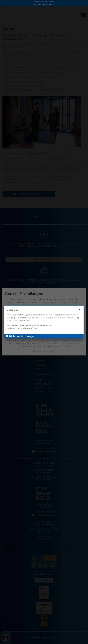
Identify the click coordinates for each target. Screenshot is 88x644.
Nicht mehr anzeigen (22, 336)
